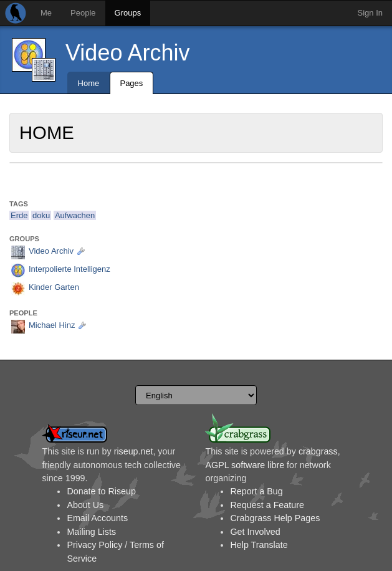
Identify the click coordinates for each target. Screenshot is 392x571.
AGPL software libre (245, 465)
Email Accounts (97, 518)
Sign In (370, 13)
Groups (128, 13)
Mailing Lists (91, 532)
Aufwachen (75, 215)
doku (41, 215)
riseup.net (134, 451)
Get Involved (255, 532)
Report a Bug (256, 491)
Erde (19, 215)
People (83, 13)
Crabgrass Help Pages (275, 518)
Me (46, 13)
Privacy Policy (94, 545)
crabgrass (318, 451)
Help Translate (259, 545)
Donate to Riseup (101, 491)
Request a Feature (267, 505)
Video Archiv (127, 53)
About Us (85, 505)
